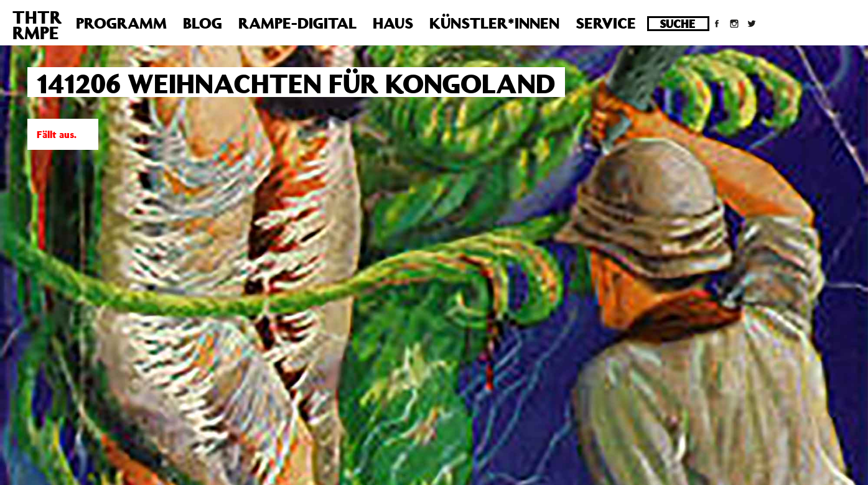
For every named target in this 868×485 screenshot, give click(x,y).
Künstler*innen (494, 23)
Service (606, 23)
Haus (393, 23)
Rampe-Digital (297, 23)
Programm (121, 23)
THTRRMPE (37, 25)
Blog (203, 23)
